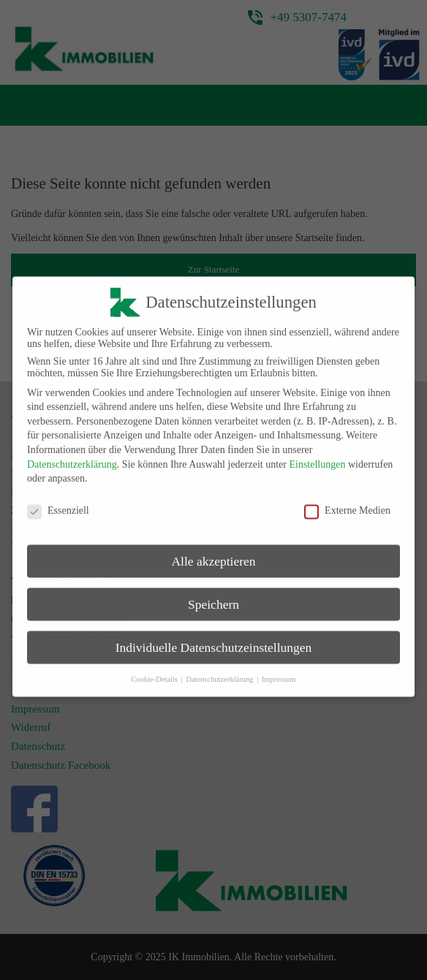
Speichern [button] (213, 597)
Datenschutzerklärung (72, 457)
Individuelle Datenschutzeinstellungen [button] (214, 640)
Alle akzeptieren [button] (213, 554)
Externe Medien (347, 504)
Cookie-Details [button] (155, 671)
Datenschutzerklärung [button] (220, 671)
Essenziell (58, 504)
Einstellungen (317, 457)
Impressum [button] (279, 671)
